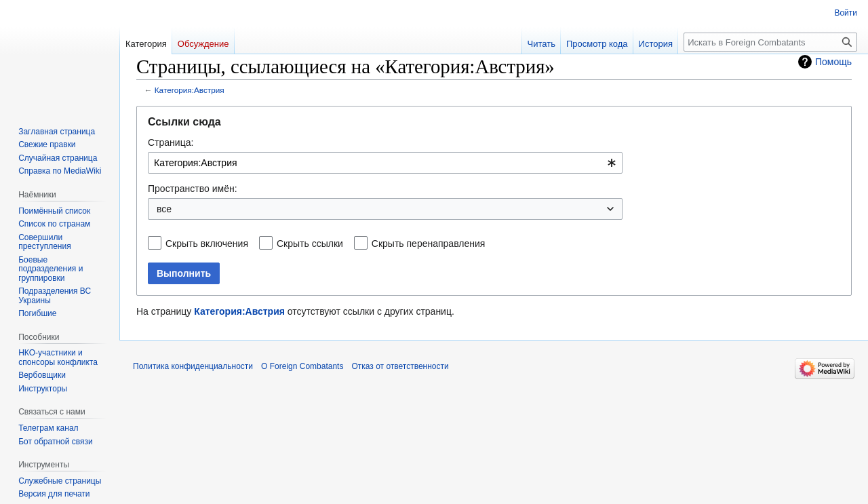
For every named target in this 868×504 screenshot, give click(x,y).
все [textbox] (164, 209)
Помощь (833, 62)
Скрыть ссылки (310, 244)
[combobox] (385, 163)
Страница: (171, 142)
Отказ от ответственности (400, 366)
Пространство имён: (193, 189)
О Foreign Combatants (302, 366)
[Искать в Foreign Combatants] (770, 42)
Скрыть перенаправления (429, 244)
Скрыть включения (207, 244)
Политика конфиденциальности (193, 366)
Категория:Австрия (190, 90)
